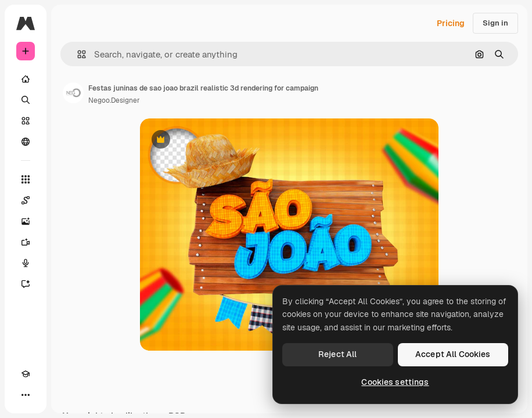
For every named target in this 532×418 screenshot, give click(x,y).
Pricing (451, 23)
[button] (77, 54)
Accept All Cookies (453, 354)
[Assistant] (26, 284)
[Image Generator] (26, 221)
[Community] (26, 142)
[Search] (26, 100)
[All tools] (26, 179)
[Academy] (26, 374)
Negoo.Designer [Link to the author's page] (114, 100)
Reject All (337, 354)
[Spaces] (26, 200)
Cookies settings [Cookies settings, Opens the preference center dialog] (395, 382)
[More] (26, 395)
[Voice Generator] (26, 263)
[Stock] (26, 121)
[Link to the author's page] (73, 93)
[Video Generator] (26, 242)
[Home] (26, 79)
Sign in (495, 23)
